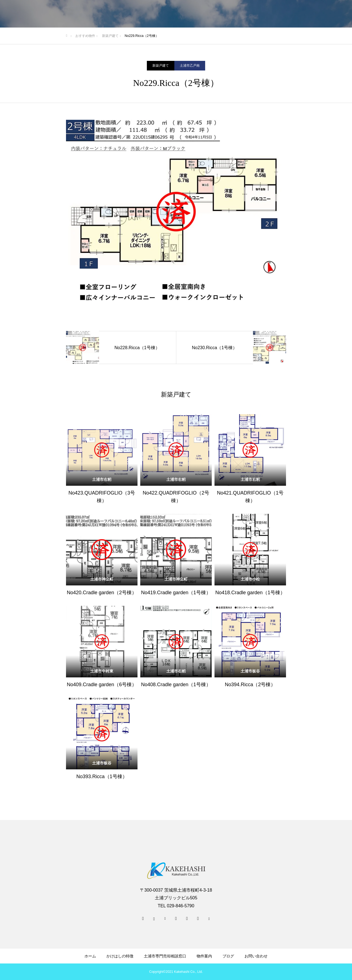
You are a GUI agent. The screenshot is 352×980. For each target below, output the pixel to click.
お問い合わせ (256, 956)
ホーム (90, 956)
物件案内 (204, 956)
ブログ (228, 956)
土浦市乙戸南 (190, 66)
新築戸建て (161, 66)
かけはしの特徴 (120, 956)
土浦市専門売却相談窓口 (165, 956)
